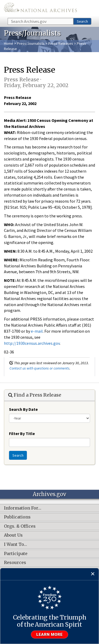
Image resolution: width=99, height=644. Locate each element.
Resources (15, 563)
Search (82, 21)
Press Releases (61, 43)
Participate (16, 554)
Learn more (50, 635)
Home (9, 43)
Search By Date (23, 409)
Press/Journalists (31, 43)
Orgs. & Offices (20, 526)
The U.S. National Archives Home (40, 9)
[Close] (93, 574)
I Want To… (15, 545)
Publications (17, 517)
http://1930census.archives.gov (32, 343)
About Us (13, 535)
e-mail (37, 331)
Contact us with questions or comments (39, 368)
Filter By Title (22, 433)
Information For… (23, 508)
